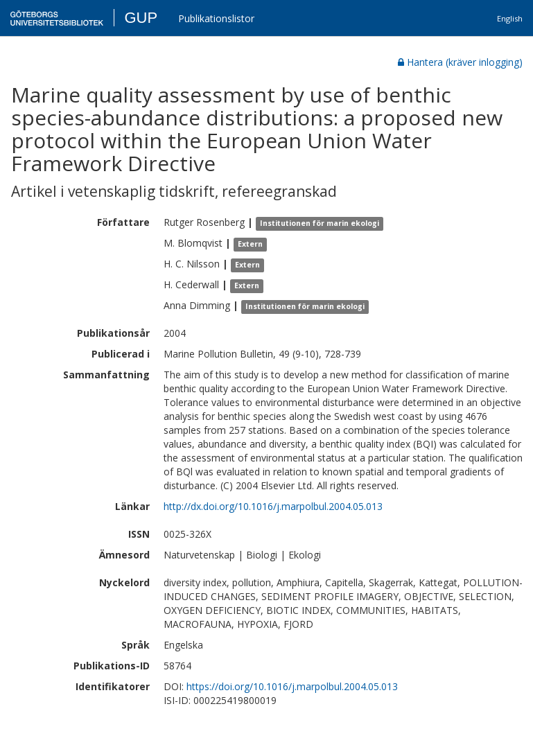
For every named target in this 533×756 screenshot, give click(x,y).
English (510, 18)
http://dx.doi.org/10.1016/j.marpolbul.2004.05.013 (273, 506)
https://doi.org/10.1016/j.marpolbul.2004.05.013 (292, 686)
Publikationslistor (216, 18)
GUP (141, 18)
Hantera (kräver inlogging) (460, 62)
